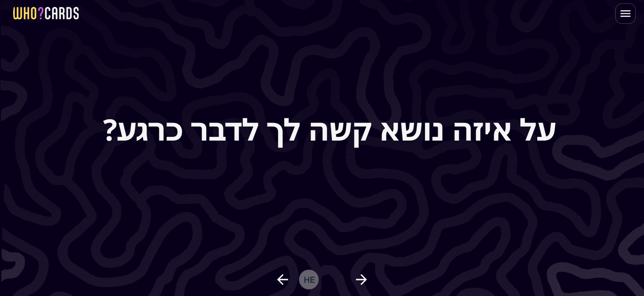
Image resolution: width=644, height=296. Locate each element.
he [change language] (309, 280)
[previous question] (283, 280)
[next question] (361, 280)
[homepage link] (46, 13)
